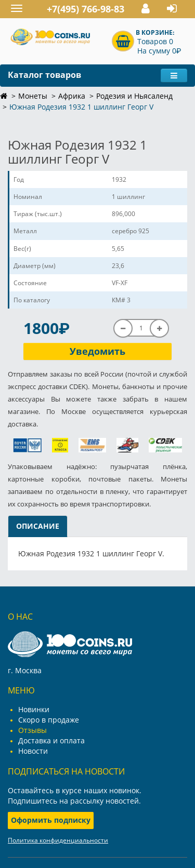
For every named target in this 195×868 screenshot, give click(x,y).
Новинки (34, 709)
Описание (38, 526)
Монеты (33, 96)
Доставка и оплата (51, 740)
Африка (72, 96)
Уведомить (97, 351)
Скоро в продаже (49, 720)
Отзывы (32, 730)
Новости (33, 751)
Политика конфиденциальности (58, 840)
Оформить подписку (51, 820)
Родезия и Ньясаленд (134, 96)
